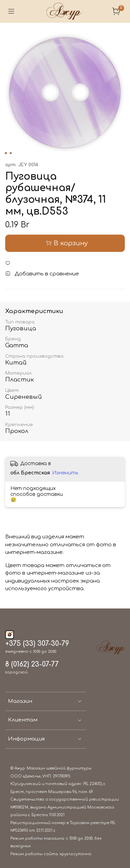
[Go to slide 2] (10, 153)
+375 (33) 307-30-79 (37, 644)
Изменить (65, 473)
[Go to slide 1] (6, 153)
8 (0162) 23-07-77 (32, 664)
